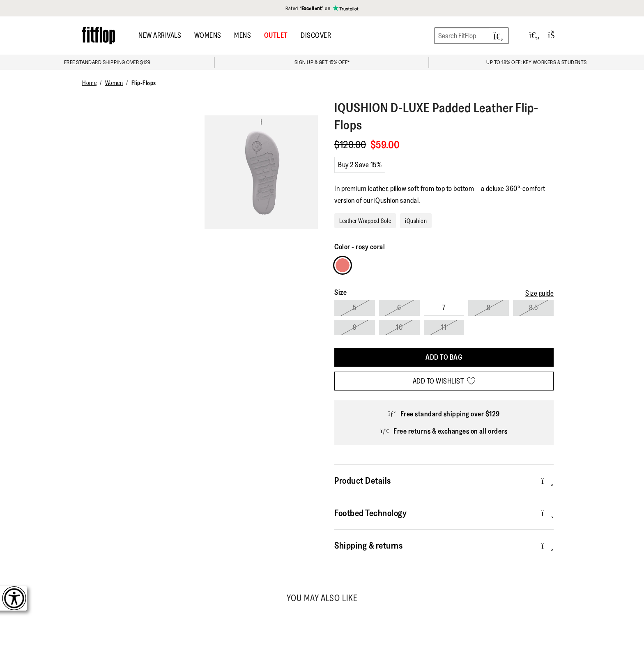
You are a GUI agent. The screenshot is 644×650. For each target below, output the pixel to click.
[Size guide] (539, 293)
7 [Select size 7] (444, 308)
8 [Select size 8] (489, 308)
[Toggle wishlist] (534, 36)
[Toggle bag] (555, 36)
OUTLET (276, 35)
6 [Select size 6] (399, 308)
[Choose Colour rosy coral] (343, 265)
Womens (208, 35)
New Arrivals (160, 35)
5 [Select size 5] (355, 308)
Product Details (444, 480)
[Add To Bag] (444, 357)
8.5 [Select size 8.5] (534, 308)
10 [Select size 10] (399, 327)
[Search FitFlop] (471, 36)
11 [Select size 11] (444, 327)
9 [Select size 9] (355, 327)
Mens (243, 35)
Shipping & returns (444, 545)
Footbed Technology (444, 513)
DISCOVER (316, 35)
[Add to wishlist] (444, 381)
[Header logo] (99, 36)
